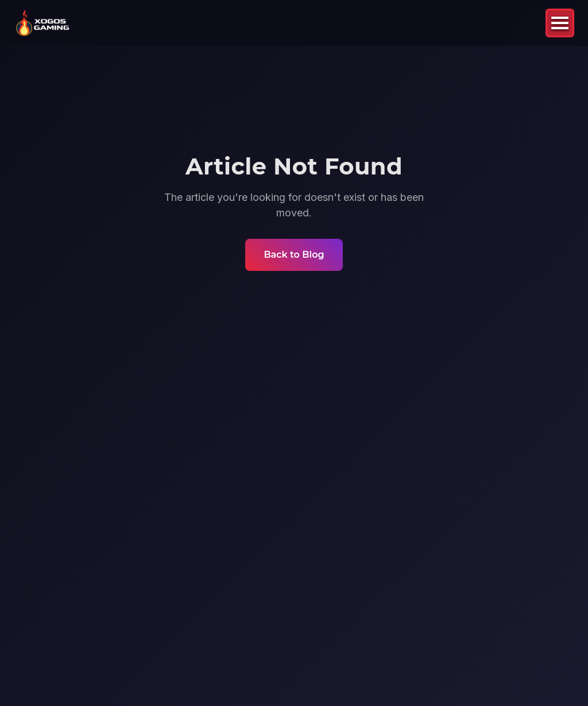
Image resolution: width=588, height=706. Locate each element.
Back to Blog (294, 255)
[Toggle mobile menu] (560, 23)
